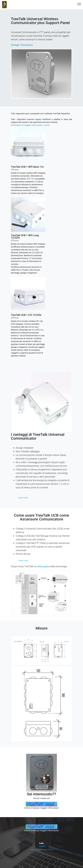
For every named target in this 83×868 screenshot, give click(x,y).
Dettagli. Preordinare (22, 45)
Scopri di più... (24, 498)
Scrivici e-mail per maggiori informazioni (41, 808)
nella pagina (43, 566)
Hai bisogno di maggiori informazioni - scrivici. (31, 125)
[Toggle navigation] (79, 4)
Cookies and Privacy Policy (41, 850)
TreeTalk (42, 846)
